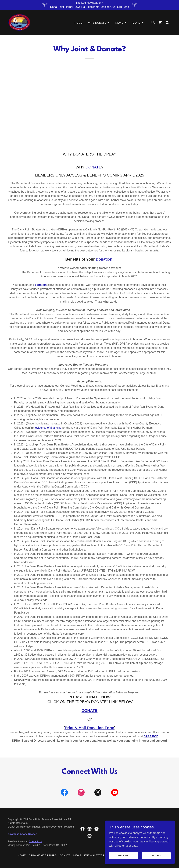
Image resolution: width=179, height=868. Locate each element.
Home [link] (79, 23)
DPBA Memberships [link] (43, 855)
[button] (99, 23)
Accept (156, 855)
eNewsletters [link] (95, 855)
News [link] (77, 855)
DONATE (93, 167)
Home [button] (22, 855)
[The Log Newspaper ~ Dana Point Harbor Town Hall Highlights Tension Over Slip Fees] (89, 5)
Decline (123, 855)
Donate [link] (65, 855)
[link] (19, 22)
